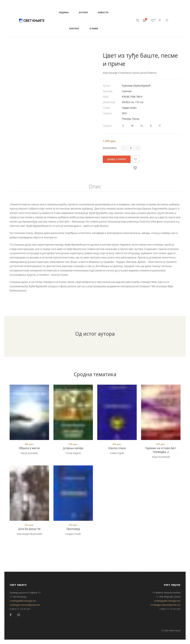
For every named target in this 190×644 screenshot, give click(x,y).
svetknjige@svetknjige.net (23, 601)
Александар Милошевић (29, 534)
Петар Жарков (73, 453)
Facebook (160, 20)
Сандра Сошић (73, 534)
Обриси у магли (29, 448)
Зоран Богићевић (161, 457)
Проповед (73, 529)
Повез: (107, 108)
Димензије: (109, 102)
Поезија (126, 119)
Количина (110, 148)
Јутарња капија (73, 448)
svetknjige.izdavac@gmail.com (25, 605)
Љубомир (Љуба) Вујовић (136, 86)
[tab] (95, 187)
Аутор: (106, 86)
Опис (95, 186)
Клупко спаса (117, 448)
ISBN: (106, 97)
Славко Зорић (117, 453)
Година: (107, 113)
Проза (136, 119)
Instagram (167, 20)
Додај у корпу (117, 159)
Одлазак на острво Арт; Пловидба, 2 (161, 450)
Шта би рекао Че (29, 529)
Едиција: (108, 91)
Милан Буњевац (29, 453)
